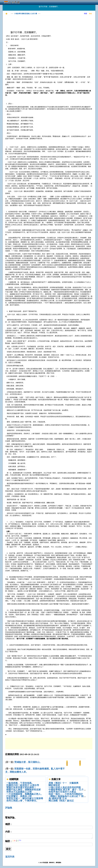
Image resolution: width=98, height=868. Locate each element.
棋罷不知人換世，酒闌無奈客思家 (24, 790)
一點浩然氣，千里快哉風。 (20, 783)
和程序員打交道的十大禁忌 (62, 792)
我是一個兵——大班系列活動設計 (66, 794)
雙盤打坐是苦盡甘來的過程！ (21, 787)
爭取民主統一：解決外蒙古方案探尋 (25, 798)
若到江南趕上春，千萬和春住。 (22, 801)
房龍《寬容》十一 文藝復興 (63, 783)
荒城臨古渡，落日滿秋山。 (28, 762)
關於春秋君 (54, 785)
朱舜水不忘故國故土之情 (19, 792)
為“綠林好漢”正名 (58, 798)
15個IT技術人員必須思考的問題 (65, 787)
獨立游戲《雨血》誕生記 (61, 801)
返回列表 (10, 857)
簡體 (85, 14)
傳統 (90, 14)
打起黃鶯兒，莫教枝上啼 (19, 796)
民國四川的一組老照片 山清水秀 (23, 785)
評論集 (9, 808)
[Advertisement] (40, 21)
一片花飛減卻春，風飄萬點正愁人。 (25, 794)
